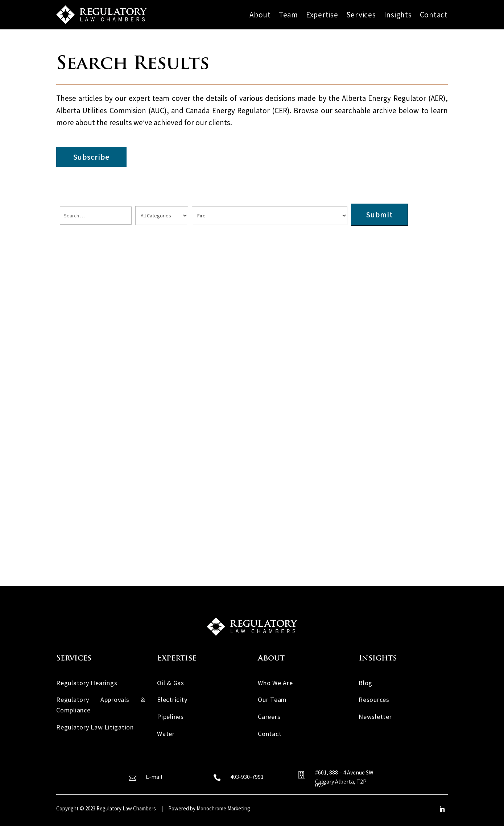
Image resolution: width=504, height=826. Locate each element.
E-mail (154, 777)
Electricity (172, 700)
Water (166, 734)
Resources (374, 700)
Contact (434, 15)
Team (288, 15)
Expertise (322, 15)
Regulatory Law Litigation (95, 727)
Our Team (272, 700)
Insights (398, 15)
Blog (365, 683)
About (260, 15)
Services (361, 15)
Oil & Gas (171, 683)
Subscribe (91, 157)
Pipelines (170, 717)
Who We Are (275, 683)
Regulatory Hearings (87, 683)
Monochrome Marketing (223, 808)
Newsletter (375, 717)
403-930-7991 (247, 777)
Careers (269, 717)
